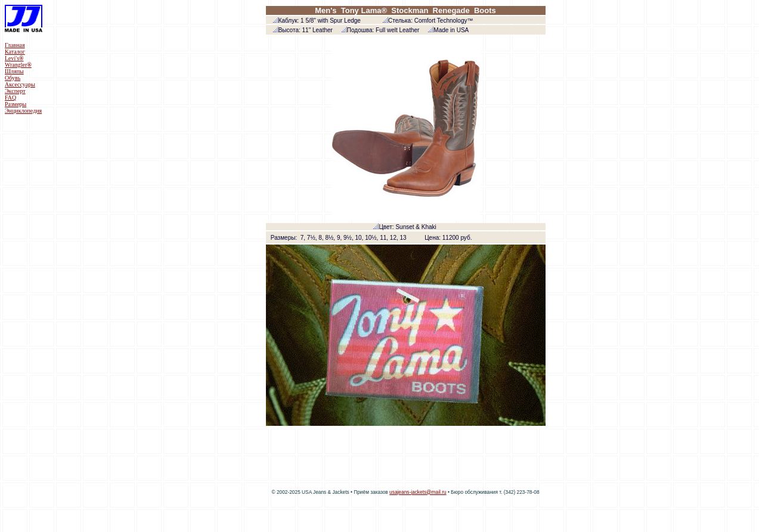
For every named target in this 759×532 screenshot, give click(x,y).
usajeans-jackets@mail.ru (418, 492)
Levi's (14, 58)
